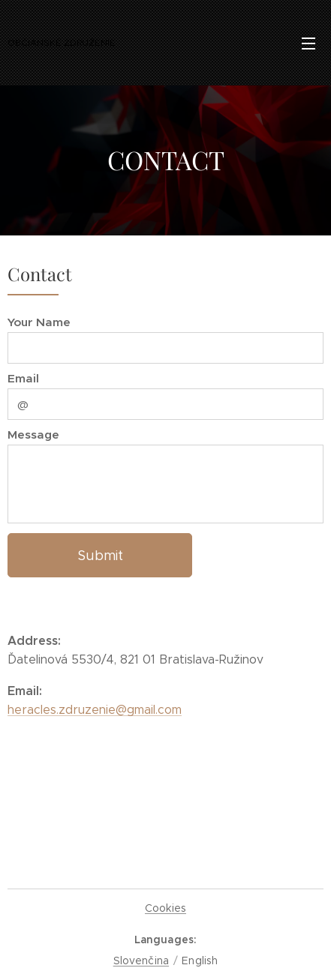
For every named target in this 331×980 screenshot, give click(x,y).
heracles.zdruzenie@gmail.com (95, 710)
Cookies (165, 908)
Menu (308, 43)
